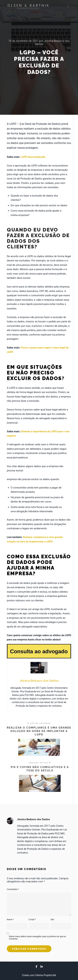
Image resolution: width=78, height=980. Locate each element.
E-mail (32, 920)
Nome (10, 920)
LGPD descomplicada (33, 157)
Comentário (13, 889)
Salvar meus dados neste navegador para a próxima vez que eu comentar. (37, 938)
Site (52, 920)
